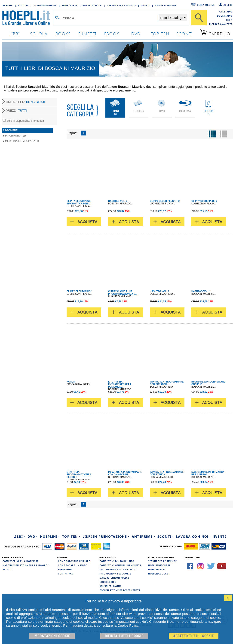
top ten (160, 34)
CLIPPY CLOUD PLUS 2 (204, 201)
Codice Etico (108, 582)
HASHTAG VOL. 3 (118, 201)
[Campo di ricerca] (110, 18)
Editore (23, 5)
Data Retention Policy (114, 578)
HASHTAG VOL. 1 (201, 291)
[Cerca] (199, 18)
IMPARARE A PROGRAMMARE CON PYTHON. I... (167, 473)
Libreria (7, 5)
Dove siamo (225, 16)
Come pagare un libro (73, 565)
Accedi (228, 5)
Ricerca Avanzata (221, 24)
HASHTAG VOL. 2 (159, 291)
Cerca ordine (206, 5)
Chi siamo (226, 12)
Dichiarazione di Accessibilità (120, 590)
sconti (185, 34)
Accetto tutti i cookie (194, 636)
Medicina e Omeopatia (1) (22, 141)
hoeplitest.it (157, 569)
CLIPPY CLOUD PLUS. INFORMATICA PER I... (79, 202)
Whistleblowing (111, 586)
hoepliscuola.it (159, 574)
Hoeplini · (50, 536)
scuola (39, 34)
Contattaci (65, 574)
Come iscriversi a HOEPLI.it (20, 561)
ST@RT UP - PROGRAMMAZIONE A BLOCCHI (79, 475)
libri (15, 34)
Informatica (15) (16, 136)
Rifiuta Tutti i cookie (124, 636)
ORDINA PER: (25, 102)
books (63, 34)
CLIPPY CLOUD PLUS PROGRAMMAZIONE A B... (123, 293)
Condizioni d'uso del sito (117, 561)
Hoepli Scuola (92, 5)
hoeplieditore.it (159, 565)
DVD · (33, 536)
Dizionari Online (45, 5)
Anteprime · (143, 536)
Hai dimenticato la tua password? (26, 565)
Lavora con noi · (193, 536)
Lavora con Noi (166, 5)
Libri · (19, 536)
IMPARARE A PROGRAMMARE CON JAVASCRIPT (125, 473)
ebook (112, 34)
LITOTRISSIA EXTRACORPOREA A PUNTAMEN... (120, 384)
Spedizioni (65, 569)
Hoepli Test (70, 5)
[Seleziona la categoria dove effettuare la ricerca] (173, 18)
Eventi (146, 5)
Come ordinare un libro (74, 561)
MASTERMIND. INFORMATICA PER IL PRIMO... (208, 473)
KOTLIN (71, 382)
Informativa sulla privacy (118, 569)
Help (229, 20)
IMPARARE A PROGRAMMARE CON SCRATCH (167, 383)
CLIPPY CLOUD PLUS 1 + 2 (165, 201)
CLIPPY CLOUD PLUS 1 (80, 291)
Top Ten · (71, 536)
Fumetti (87, 34)
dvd (136, 34)
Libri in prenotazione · (106, 536)
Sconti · (166, 536)
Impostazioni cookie (52, 636)
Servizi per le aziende (122, 5)
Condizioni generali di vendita (120, 565)
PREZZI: (16, 111)
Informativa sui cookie (115, 574)
